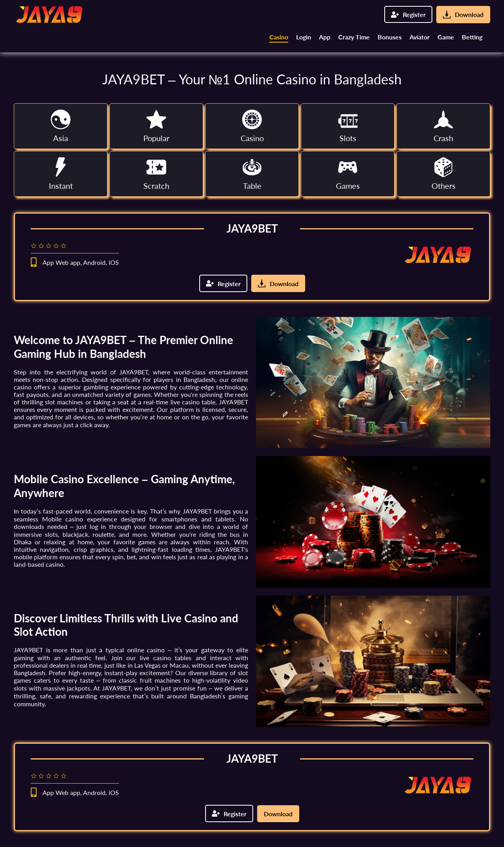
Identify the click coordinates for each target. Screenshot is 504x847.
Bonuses (390, 37)
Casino (279, 37)
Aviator (420, 37)
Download (463, 15)
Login (304, 37)
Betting (472, 37)
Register (408, 14)
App (325, 37)
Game (446, 37)
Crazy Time (354, 37)
